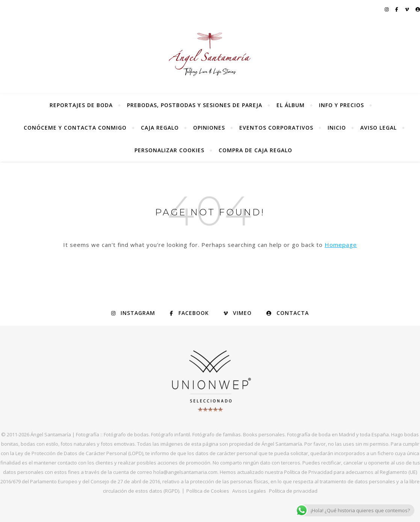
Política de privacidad (293, 491)
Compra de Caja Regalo (255, 150)
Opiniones (209, 128)
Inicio (337, 128)
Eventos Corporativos (276, 128)
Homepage (341, 245)
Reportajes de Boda (81, 105)
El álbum (291, 105)
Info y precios (341, 105)
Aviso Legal (378, 128)
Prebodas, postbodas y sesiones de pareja (195, 105)
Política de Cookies (208, 491)
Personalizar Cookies (169, 150)
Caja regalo (160, 128)
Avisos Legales (249, 491)
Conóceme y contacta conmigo (75, 128)
